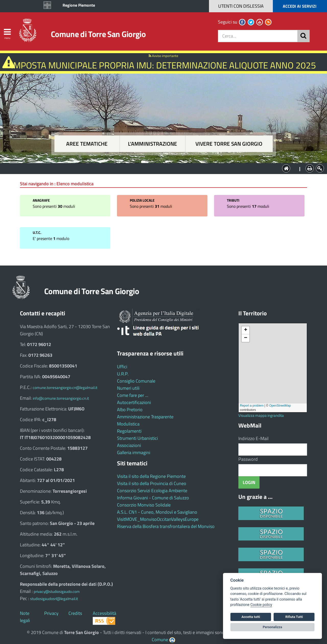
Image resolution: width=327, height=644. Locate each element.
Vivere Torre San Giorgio (229, 144)
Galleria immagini (134, 452)
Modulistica (128, 424)
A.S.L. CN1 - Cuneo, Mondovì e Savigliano (157, 512)
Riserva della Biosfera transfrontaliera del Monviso (166, 526)
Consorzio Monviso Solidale (144, 505)
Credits (75, 613)
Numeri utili (128, 388)
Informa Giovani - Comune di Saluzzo (153, 498)
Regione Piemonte (79, 5)
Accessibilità (104, 613)
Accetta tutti (251, 617)
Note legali (25, 617)
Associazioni (129, 445)
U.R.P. (123, 374)
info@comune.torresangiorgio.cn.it (61, 398)
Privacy (51, 613)
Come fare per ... (133, 395)
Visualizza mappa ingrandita (261, 415)
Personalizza (273, 627)
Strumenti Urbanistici (137, 438)
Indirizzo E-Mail (253, 438)
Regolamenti (129, 431)
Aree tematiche (87, 144)
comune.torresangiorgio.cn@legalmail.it (65, 388)
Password (248, 459)
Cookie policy (261, 605)
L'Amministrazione (160, 168)
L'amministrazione (153, 144)
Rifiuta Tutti (294, 617)
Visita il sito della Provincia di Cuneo (152, 483)
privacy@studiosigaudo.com (57, 591)
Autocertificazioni (134, 402)
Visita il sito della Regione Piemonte (151, 476)
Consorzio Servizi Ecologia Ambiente (152, 491)
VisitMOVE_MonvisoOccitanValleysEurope (158, 519)
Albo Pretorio (130, 410)
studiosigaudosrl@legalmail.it (54, 599)
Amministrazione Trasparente (145, 417)
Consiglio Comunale (136, 381)
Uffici (122, 367)
